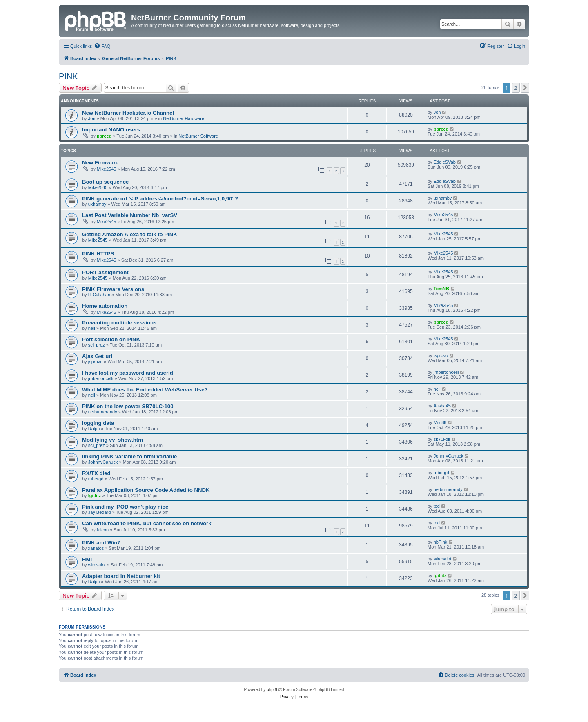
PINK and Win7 (101, 543)
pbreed (104, 136)
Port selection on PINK (111, 339)
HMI (87, 559)
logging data (98, 423)
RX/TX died (96, 473)
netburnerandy (103, 412)
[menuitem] (102, 46)
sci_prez (97, 345)
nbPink (441, 542)
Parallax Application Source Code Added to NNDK (146, 490)
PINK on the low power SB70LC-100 (128, 406)
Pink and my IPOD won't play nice (125, 507)
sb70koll (442, 439)
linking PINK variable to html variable (129, 457)
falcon (103, 530)
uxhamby (97, 204)
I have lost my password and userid (128, 373)
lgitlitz (95, 495)
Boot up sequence (105, 182)
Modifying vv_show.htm (112, 440)
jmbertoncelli (101, 378)
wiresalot (97, 565)
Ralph (94, 429)
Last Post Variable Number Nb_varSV (130, 215)
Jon (92, 118)
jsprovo (95, 362)
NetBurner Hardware (184, 118)
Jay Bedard (100, 512)
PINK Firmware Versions (113, 289)
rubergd (96, 479)
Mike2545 (107, 169)
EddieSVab (445, 162)
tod (437, 506)
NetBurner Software (198, 136)
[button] (525, 88)
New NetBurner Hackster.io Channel (128, 113)
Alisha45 (442, 406)
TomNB (441, 289)
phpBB (273, 690)
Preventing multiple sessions (119, 323)
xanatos (96, 548)
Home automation (105, 306)
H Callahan (99, 295)
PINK (68, 76)
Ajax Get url (97, 356)
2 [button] (516, 88)
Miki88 (440, 422)
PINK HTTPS (98, 254)
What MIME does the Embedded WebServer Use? (145, 390)
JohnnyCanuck (103, 462)
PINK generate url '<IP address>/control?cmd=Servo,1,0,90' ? (160, 199)
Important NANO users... (113, 130)
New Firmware (100, 163)
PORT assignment (105, 272)
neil (92, 328)
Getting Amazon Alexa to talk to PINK (130, 234)
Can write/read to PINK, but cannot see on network (147, 523)
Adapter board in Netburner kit (121, 576)
